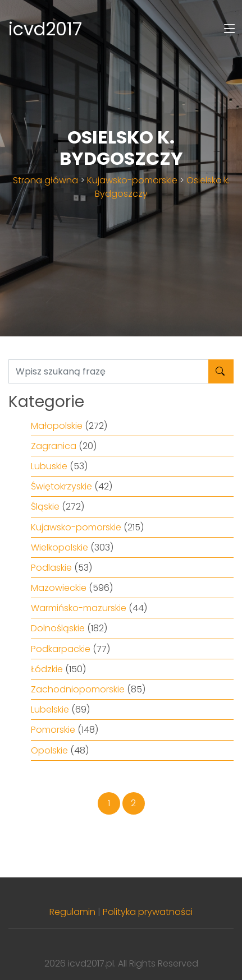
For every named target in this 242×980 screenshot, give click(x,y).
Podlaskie (51, 568)
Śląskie (45, 507)
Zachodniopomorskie (78, 689)
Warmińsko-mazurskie (79, 608)
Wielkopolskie (60, 547)
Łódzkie (47, 669)
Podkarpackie (61, 649)
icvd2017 (45, 29)
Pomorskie (53, 730)
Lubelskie (50, 709)
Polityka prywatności (148, 912)
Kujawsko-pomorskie (132, 180)
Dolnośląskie (58, 628)
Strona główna (45, 180)
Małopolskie (57, 426)
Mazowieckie (59, 588)
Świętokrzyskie (61, 486)
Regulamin (72, 912)
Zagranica (54, 446)
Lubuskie (49, 466)
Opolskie (49, 750)
